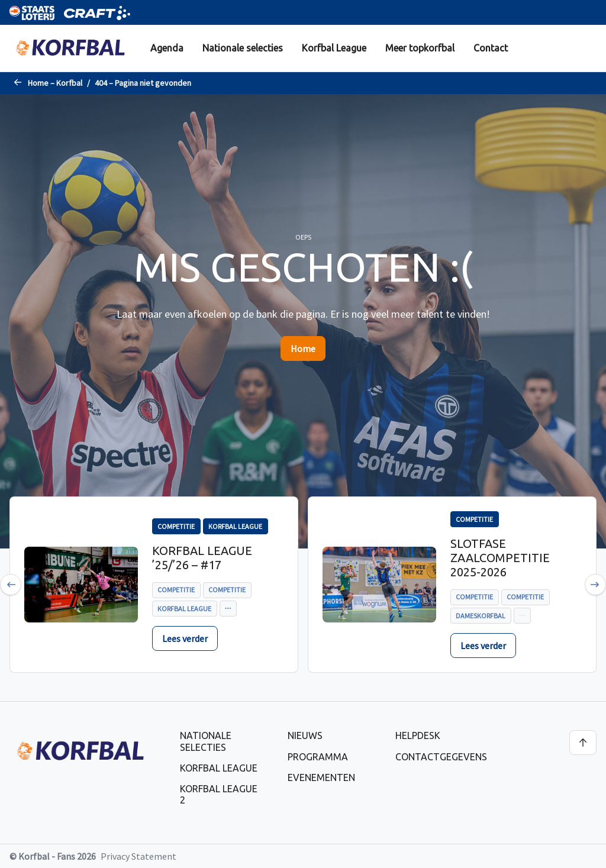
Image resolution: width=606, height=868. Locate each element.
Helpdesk (418, 735)
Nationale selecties (243, 48)
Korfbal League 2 (219, 794)
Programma (318, 757)
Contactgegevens (441, 757)
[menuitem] (167, 48)
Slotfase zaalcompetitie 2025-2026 (500, 558)
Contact (491, 48)
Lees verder (185, 638)
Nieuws (305, 735)
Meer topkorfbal (420, 48)
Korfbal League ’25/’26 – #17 (202, 558)
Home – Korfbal (55, 83)
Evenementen (321, 777)
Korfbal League (334, 48)
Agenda (167, 48)
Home (303, 349)
